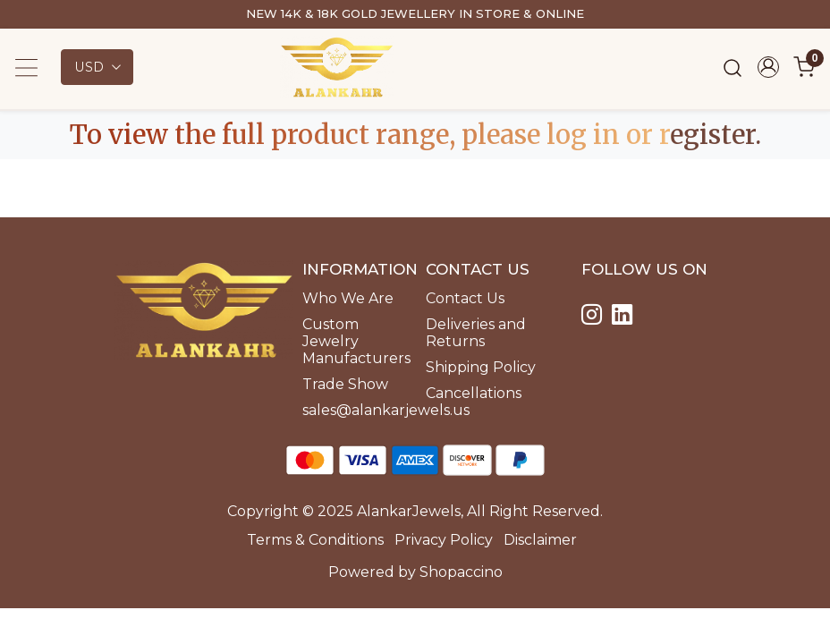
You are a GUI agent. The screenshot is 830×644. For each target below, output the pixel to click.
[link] (733, 68)
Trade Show (345, 384)
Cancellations (474, 393)
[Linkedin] (625, 317)
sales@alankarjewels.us (353, 410)
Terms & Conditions (315, 540)
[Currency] (97, 67)
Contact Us (465, 298)
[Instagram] (595, 317)
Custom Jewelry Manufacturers (353, 341)
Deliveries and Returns (476, 333)
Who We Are (348, 298)
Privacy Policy (444, 540)
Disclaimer (540, 540)
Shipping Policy (481, 367)
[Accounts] (768, 67)
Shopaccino (461, 572)
